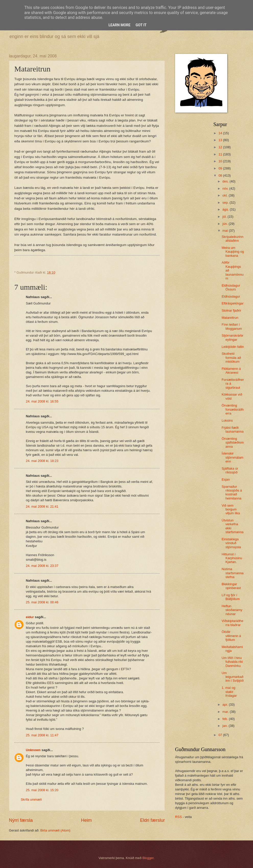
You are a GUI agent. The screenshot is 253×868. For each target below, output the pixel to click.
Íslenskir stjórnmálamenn (232, 457)
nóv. (226, 188)
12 (221, 147)
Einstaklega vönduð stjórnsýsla (231, 543)
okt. (225, 195)
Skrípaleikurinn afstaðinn (232, 239)
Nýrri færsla (21, 820)
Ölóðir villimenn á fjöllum (231, 636)
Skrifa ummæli (31, 799)
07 (221, 735)
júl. (225, 217)
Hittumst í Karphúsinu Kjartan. (232, 558)
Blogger (148, 858)
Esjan (226, 479)
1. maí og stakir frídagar (229, 692)
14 (221, 133)
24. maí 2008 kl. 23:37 (42, 566)
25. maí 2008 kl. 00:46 (42, 602)
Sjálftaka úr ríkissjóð (230, 470)
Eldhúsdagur (231, 296)
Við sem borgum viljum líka (231, 509)
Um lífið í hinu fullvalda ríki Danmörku (232, 662)
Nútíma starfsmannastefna (233, 573)
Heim (86, 820)
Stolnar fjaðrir (231, 310)
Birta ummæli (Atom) (55, 830)
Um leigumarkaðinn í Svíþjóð (233, 677)
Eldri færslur (152, 820)
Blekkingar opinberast (231, 586)
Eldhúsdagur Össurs (231, 287)
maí (226, 231)
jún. (225, 224)
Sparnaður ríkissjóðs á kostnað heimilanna (232, 492)
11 (221, 154)
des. (226, 181)
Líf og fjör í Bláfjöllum (231, 597)
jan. (225, 726)
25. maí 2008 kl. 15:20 (42, 790)
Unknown (33, 750)
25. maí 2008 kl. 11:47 (42, 735)
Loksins (227, 420)
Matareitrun (230, 318)
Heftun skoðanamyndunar (232, 610)
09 (221, 168)
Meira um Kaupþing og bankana (233, 252)
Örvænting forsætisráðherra (233, 409)
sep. (226, 203)
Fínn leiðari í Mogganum (232, 326)
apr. (226, 705)
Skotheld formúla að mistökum (231, 358)
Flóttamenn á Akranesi (231, 371)
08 (221, 175)
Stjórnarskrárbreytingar (232, 337)
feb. (226, 719)
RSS (178, 817)
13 (221, 140)
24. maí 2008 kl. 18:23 (42, 461)
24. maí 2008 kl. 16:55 (42, 401)
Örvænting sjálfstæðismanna (233, 443)
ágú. (226, 209)
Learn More (119, 25)
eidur (30, 617)
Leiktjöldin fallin (233, 347)
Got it (141, 25)
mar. (226, 712)
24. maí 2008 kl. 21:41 (42, 506)
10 (221, 161)
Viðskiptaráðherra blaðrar (232, 623)
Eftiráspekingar (233, 303)
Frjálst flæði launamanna (233, 430)
